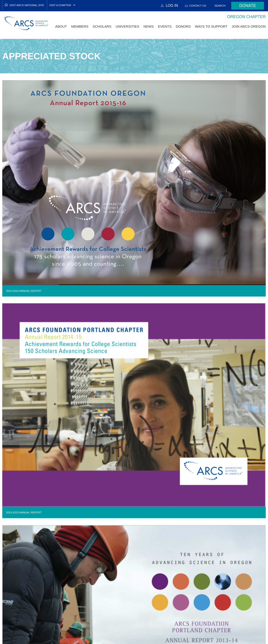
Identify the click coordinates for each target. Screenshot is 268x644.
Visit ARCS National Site (27, 5)
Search (220, 6)
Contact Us (198, 6)
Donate (248, 6)
